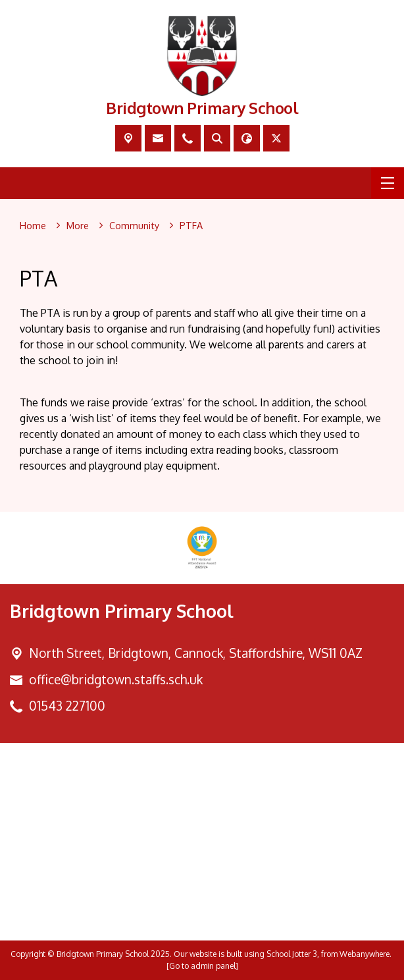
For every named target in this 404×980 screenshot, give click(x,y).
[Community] (134, 226)
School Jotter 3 (292, 954)
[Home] (33, 226)
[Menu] (388, 183)
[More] (78, 226)
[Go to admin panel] (202, 966)
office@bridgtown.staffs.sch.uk (116, 679)
